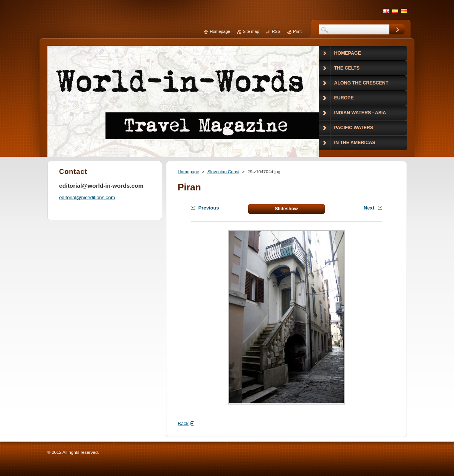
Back (183, 423)
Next (369, 208)
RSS (276, 31)
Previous (209, 208)
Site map (251, 31)
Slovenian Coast (223, 172)
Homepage (189, 172)
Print (297, 31)
